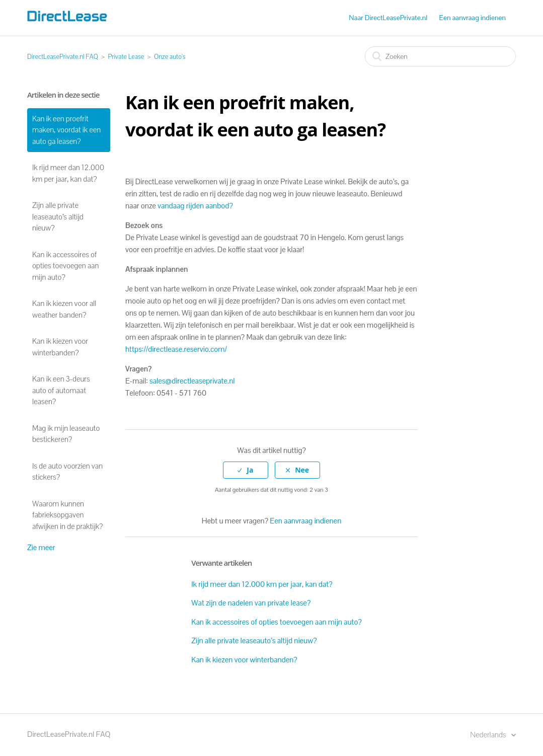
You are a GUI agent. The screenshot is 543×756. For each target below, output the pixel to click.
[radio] (246, 470)
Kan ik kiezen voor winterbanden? (60, 347)
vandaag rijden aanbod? (195, 206)
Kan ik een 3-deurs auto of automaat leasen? (61, 390)
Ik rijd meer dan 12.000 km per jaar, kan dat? (68, 173)
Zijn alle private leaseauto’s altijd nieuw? (58, 216)
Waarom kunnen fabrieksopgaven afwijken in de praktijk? (67, 515)
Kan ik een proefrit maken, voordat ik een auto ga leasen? (66, 130)
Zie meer (41, 547)
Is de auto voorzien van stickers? (67, 472)
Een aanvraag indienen (473, 18)
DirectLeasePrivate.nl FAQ (63, 57)
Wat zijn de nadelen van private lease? (251, 603)
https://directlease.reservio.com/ (176, 349)
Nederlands (489, 735)
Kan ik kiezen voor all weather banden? (64, 309)
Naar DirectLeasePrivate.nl (388, 18)
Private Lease (126, 57)
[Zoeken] (440, 56)
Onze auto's (170, 57)
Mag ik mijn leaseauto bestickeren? (66, 434)
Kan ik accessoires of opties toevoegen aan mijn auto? (65, 266)
